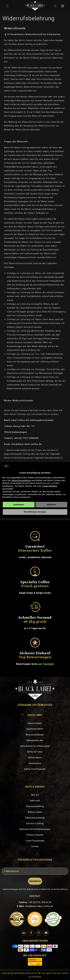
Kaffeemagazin (35, 758)
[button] (55, 6)
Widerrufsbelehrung (35, 806)
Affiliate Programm (35, 835)
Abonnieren (35, 881)
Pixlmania (36, 977)
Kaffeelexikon (35, 763)
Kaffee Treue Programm (35, 769)
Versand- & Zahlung (35, 823)
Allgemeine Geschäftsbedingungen (35, 829)
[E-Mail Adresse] (35, 871)
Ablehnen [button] (51, 505)
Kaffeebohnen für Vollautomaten (35, 746)
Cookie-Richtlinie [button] (50, 486)
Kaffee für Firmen (35, 752)
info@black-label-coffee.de (39, 906)
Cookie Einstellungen (35, 841)
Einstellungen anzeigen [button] (35, 512)
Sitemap (35, 846)
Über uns (35, 795)
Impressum (35, 801)
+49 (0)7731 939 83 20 (40, 902)
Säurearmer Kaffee (35, 729)
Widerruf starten (35, 812)
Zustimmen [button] (19, 505)
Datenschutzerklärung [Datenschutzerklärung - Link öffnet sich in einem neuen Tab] (21, 480)
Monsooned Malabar (35, 735)
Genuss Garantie (35, 723)
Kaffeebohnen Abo (35, 740)
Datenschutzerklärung (35, 818)
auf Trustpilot (46, 664)
